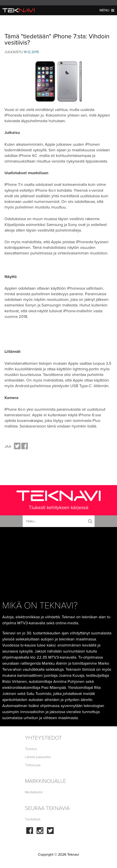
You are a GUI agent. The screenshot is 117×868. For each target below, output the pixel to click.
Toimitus (31, 749)
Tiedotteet (33, 819)
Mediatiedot (34, 792)
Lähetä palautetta (38, 757)
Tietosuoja (33, 765)
